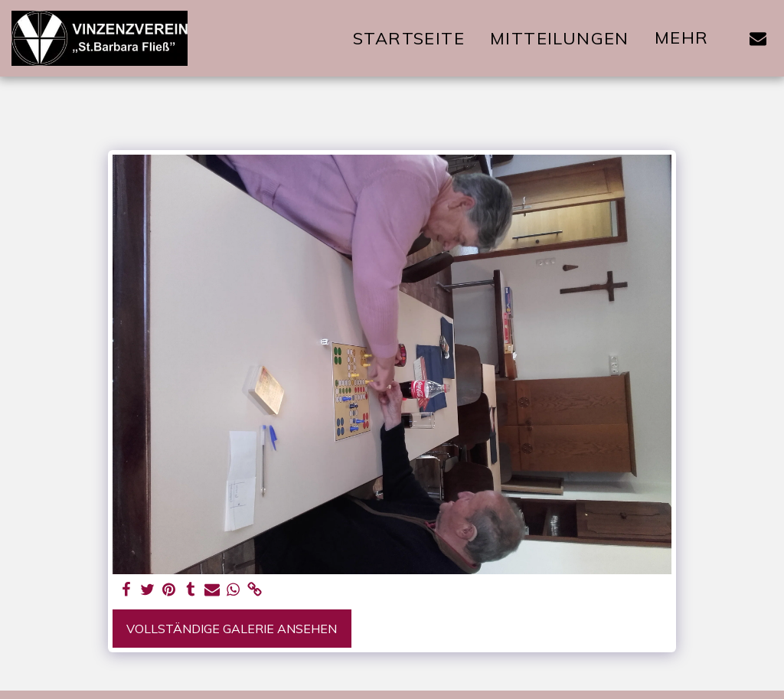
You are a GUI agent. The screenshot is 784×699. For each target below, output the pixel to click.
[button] (758, 38)
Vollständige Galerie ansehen (232, 629)
